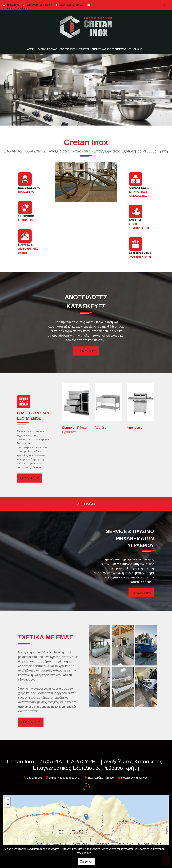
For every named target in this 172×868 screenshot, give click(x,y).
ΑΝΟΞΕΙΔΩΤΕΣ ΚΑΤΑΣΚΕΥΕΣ (74, 49)
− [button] (8, 805)
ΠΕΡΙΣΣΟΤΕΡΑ (86, 351)
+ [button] (8, 800)
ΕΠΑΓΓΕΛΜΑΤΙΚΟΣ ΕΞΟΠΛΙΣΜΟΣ (109, 49)
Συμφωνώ (86, 862)
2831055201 (13, 5)
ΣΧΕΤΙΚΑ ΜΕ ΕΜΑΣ (47, 49)
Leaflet (37, 844)
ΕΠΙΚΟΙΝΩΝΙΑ (136, 49)
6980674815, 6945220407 (39, 5)
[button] (13, 90)
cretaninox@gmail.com (15, 8)
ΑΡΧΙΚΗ (31, 49)
